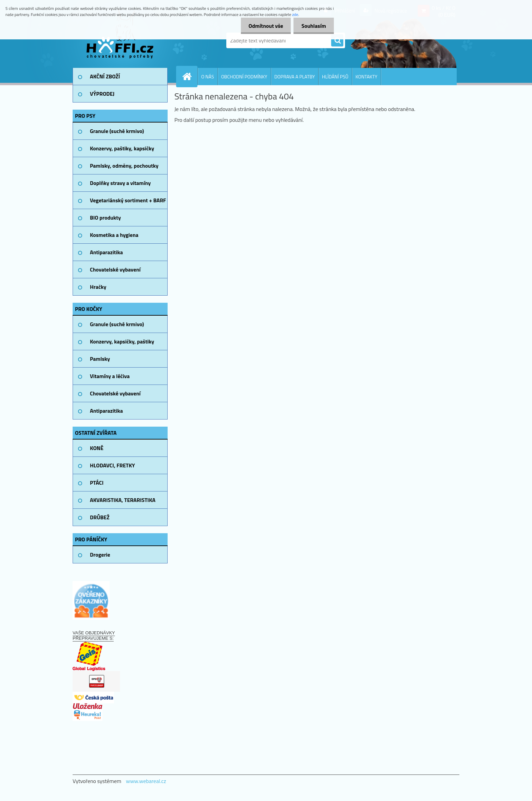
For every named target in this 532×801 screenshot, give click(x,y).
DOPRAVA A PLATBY (295, 77)
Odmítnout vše (264, 26)
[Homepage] (190, 76)
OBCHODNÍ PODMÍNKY (244, 77)
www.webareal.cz (146, 781)
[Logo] (119, 40)
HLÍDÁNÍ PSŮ (335, 77)
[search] (337, 41)
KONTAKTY (366, 77)
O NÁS (208, 77)
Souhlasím (313, 26)
